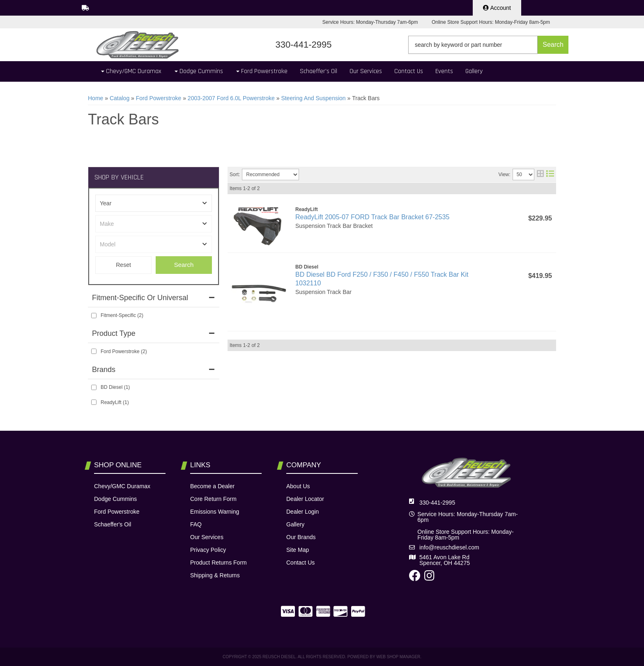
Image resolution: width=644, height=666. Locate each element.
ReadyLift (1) (115, 402)
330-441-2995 (437, 503)
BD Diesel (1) (115, 387)
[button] (488, 45)
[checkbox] (94, 316)
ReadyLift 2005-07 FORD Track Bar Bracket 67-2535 (372, 217)
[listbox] (154, 203)
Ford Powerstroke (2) (124, 351)
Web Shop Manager (398, 657)
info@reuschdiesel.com (449, 547)
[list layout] (550, 175)
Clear (123, 265)
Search (184, 265)
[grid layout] (540, 175)
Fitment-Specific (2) (122, 315)
